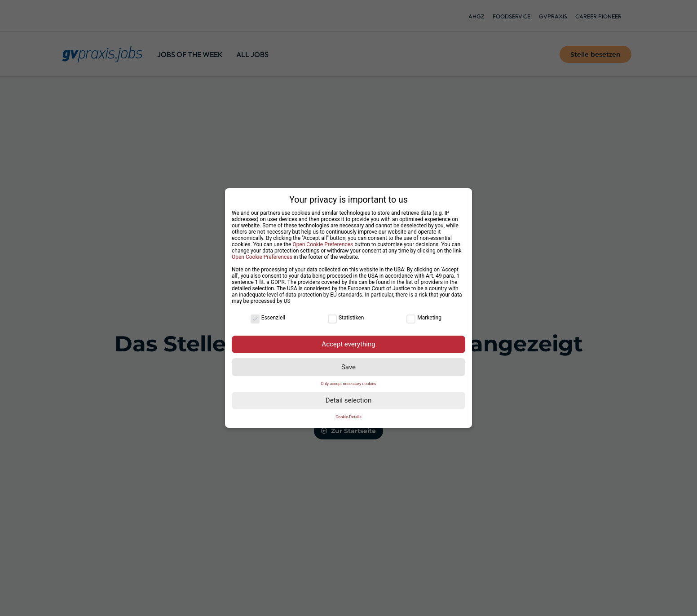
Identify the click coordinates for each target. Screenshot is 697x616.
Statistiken (346, 318)
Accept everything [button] (348, 344)
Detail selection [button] (348, 400)
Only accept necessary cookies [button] (348, 384)
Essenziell (268, 318)
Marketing (424, 318)
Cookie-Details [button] (348, 417)
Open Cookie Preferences (323, 244)
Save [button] (348, 367)
